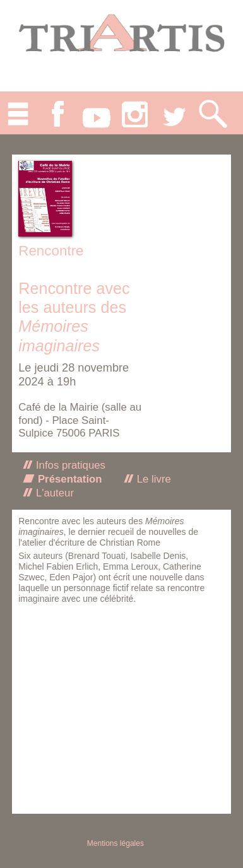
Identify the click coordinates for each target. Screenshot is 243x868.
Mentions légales (116, 843)
